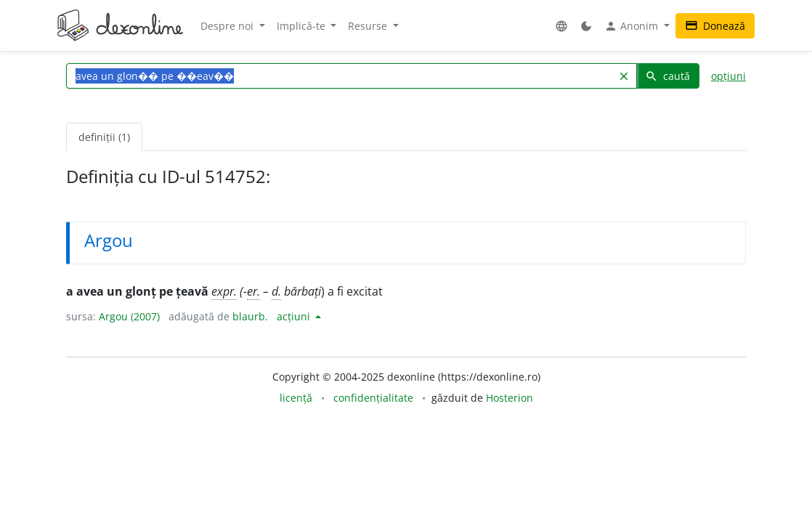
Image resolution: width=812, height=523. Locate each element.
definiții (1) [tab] (104, 137)
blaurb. (250, 316)
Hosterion (509, 398)
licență (296, 398)
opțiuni (728, 76)
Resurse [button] (369, 26)
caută (667, 76)
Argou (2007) (129, 316)
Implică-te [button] (303, 26)
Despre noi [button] (228, 26)
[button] (561, 26)
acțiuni (295, 316)
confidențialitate (373, 398)
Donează (715, 26)
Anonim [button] (633, 26)
